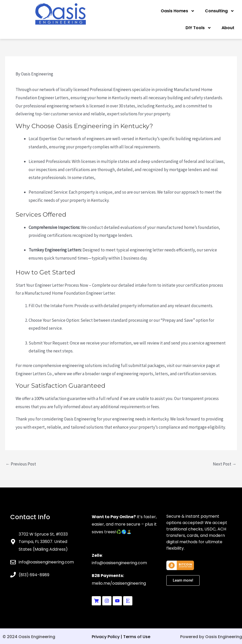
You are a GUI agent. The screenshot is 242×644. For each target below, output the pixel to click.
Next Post (225, 464)
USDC (210, 529)
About (228, 28)
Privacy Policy (106, 637)
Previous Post (21, 464)
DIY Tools (198, 28)
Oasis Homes (178, 11)
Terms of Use (137, 637)
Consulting (220, 11)
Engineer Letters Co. (34, 374)
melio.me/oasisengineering (119, 583)
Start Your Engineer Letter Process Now (52, 285)
